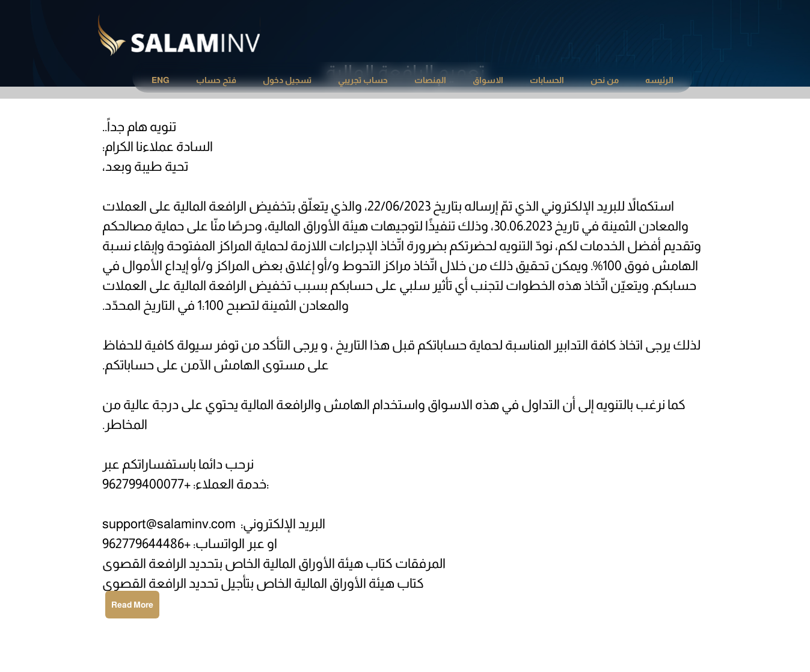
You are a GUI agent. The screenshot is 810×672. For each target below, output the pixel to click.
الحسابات (547, 80)
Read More (132, 605)
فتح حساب (216, 80)
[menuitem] (659, 80)
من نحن (605, 80)
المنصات (430, 80)
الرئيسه (659, 80)
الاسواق (488, 80)
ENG (161, 80)
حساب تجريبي (363, 80)
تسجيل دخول (287, 80)
